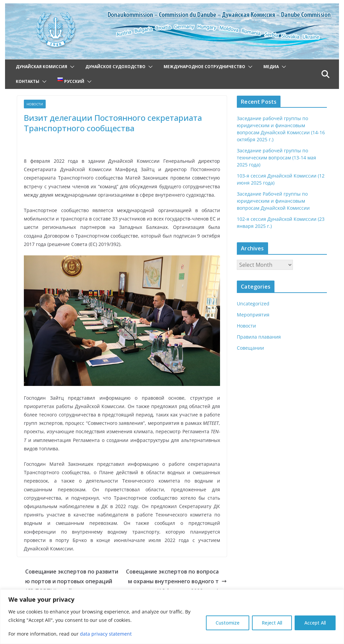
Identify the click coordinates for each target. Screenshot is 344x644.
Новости (35, 104)
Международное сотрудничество (204, 67)
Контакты (28, 81)
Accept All (315, 623)
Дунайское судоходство (115, 67)
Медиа (271, 67)
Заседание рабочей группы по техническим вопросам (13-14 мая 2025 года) (276, 158)
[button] (71, 67)
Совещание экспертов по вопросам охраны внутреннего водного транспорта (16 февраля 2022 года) (176, 573)
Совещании (250, 348)
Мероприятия (253, 315)
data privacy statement (103, 634)
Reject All (272, 623)
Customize (228, 623)
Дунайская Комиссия (41, 67)
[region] (172, 617)
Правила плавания (259, 337)
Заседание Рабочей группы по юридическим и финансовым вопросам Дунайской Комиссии (273, 201)
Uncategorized (253, 304)
